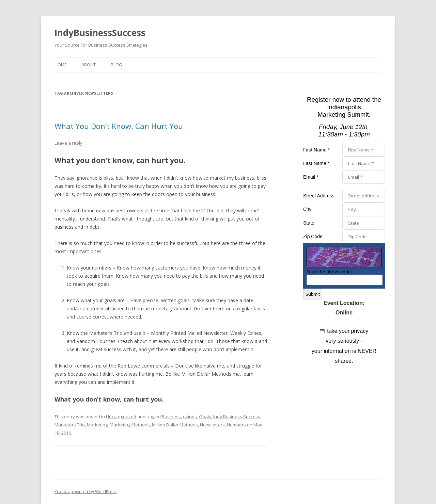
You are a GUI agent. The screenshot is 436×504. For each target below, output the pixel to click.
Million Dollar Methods (175, 425)
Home (60, 65)
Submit (313, 294)
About (89, 65)
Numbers (236, 425)
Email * (311, 177)
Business (171, 417)
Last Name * (316, 163)
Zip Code (313, 237)
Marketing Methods (130, 425)
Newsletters (212, 425)
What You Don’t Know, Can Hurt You (119, 126)
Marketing (97, 425)
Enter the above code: (329, 272)
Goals (205, 417)
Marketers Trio (70, 425)
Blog (116, 65)
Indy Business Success (237, 417)
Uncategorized (121, 417)
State (309, 223)
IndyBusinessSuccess (100, 33)
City (307, 209)
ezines (190, 417)
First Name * (316, 150)
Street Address (319, 196)
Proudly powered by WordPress (85, 492)
